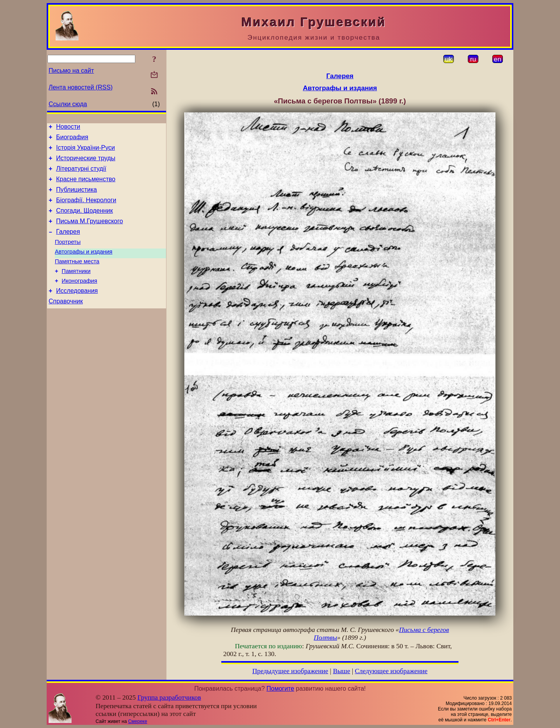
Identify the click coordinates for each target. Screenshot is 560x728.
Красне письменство (86, 186)
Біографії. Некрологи (86, 209)
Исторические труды (86, 163)
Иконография (80, 299)
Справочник (66, 322)
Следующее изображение (391, 671)
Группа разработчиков (169, 697)
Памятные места (77, 278)
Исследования (77, 311)
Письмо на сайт (71, 71)
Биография (72, 139)
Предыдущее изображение (290, 671)
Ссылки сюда (68, 104)
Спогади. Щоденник (84, 221)
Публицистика (76, 198)
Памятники (76, 289)
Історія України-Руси (85, 151)
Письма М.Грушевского (89, 233)
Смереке (137, 721)
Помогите (280, 689)
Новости (68, 128)
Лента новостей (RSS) (81, 87)
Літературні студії (81, 174)
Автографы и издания (84, 267)
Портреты (68, 256)
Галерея (68, 244)
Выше (341, 671)
